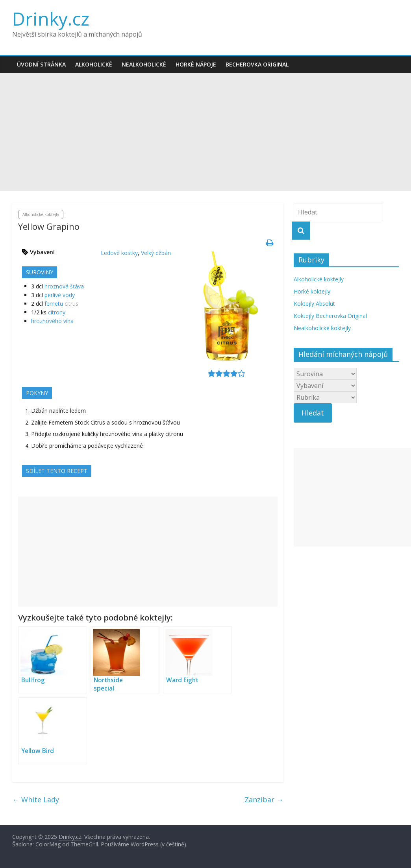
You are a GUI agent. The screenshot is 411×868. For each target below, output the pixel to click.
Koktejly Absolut (314, 304)
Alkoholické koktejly (41, 214)
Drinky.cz (51, 18)
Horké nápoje (196, 64)
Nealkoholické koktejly (322, 328)
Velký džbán (156, 253)
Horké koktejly (312, 291)
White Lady (36, 800)
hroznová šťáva (64, 286)
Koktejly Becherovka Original (330, 316)
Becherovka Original (257, 64)
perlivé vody (60, 295)
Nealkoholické (144, 64)
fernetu (54, 304)
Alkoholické (94, 64)
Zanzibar (264, 800)
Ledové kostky (119, 253)
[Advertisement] (205, 132)
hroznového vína (52, 321)
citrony (57, 312)
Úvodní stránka (41, 64)
